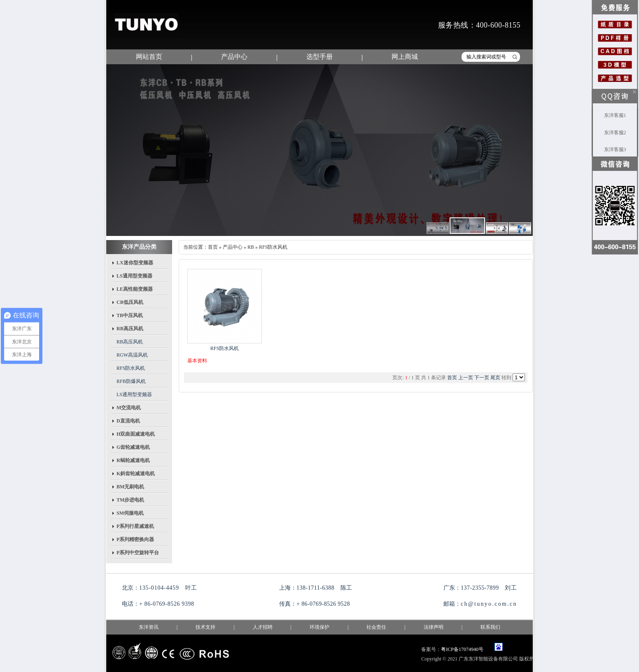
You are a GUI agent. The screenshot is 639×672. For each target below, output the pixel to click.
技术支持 (205, 627)
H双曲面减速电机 (136, 434)
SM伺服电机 (130, 513)
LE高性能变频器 (135, 289)
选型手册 (319, 57)
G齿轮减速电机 (133, 447)
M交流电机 (129, 408)
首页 (213, 247)
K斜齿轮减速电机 (136, 474)
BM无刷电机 (130, 487)
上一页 (466, 378)
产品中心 (234, 57)
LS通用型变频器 (134, 276)
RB (251, 247)
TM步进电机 (130, 500)
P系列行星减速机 (135, 526)
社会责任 (376, 627)
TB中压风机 (130, 315)
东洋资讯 (149, 627)
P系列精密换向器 (135, 539)
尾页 (495, 378)
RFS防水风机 (131, 368)
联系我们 (490, 627)
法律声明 (434, 627)
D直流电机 (128, 421)
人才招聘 (263, 627)
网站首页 (149, 57)
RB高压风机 (130, 329)
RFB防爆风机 (131, 381)
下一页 (482, 378)
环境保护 (319, 627)
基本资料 (197, 361)
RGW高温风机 (132, 355)
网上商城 (405, 57)
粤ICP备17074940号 (462, 649)
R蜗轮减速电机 (133, 460)
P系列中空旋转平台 (138, 553)
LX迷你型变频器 (135, 263)
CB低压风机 (130, 302)
